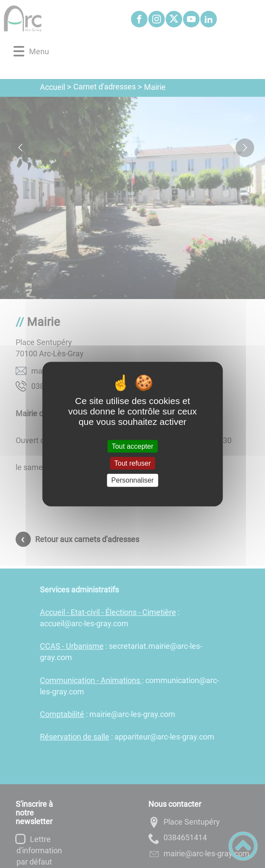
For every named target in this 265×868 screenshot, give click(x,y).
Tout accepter (132, 446)
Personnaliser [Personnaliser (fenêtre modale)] (133, 480)
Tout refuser (132, 463)
